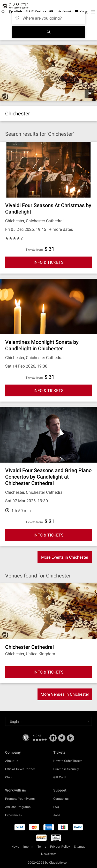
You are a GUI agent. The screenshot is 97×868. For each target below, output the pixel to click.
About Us (12, 761)
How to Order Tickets (68, 761)
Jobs (57, 815)
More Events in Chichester (65, 557)
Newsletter (48, 854)
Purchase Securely (66, 769)
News (15, 847)
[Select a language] (48, 721)
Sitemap (80, 847)
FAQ (56, 807)
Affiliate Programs (18, 807)
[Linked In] (71, 740)
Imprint (28, 847)
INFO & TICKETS (49, 262)
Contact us (61, 799)
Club (8, 777)
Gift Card (59, 777)
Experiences (13, 815)
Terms (42, 847)
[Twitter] (62, 740)
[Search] (49, 32)
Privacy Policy (60, 847)
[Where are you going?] (49, 16)
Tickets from (34, 250)
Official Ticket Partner (20, 769)
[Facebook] (53, 740)
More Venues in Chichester (65, 694)
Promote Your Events (20, 799)
